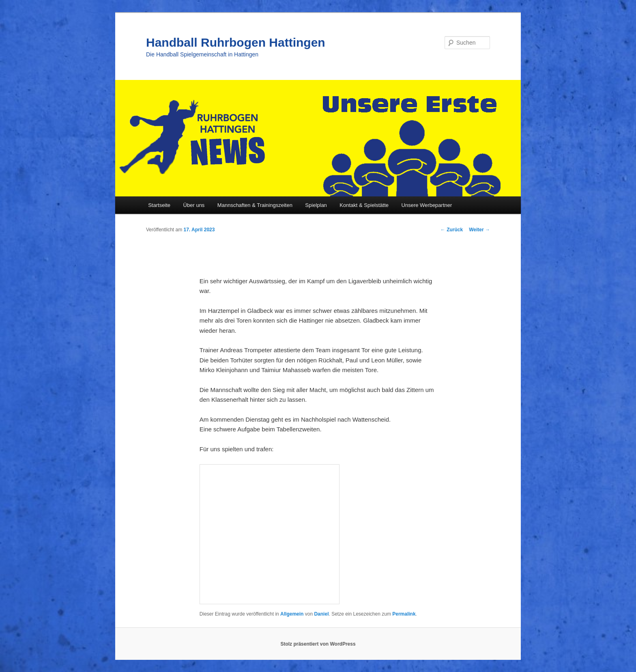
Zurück (452, 230)
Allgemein (292, 614)
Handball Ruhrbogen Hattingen (236, 42)
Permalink (404, 614)
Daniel (321, 614)
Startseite (159, 205)
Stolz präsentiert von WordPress (318, 644)
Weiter (479, 230)
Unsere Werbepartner (427, 205)
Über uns (194, 205)
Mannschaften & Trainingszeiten (255, 205)
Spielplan (316, 205)
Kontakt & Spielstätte (364, 205)
